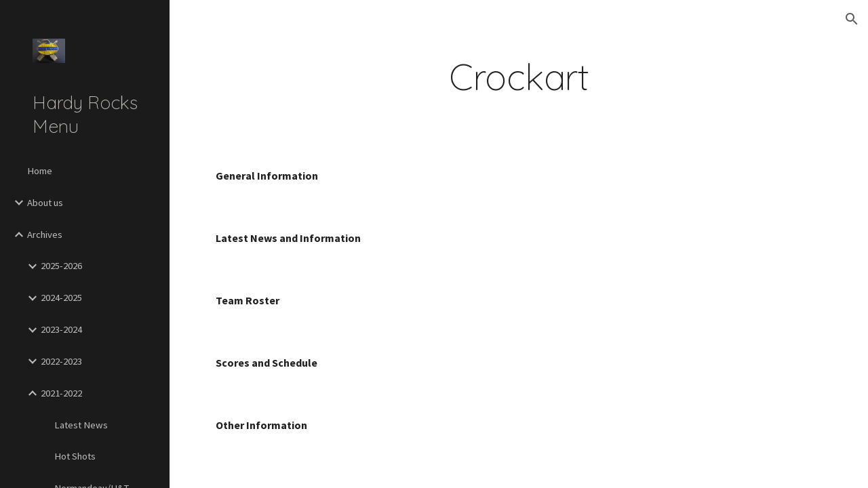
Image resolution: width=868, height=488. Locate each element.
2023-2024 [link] (61, 329)
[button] (852, 19)
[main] (519, 77)
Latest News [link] (81, 425)
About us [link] (45, 203)
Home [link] (40, 171)
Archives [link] (45, 235)
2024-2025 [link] (61, 298)
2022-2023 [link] (61, 361)
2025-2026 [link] (61, 266)
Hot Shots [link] (75, 456)
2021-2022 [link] (61, 393)
